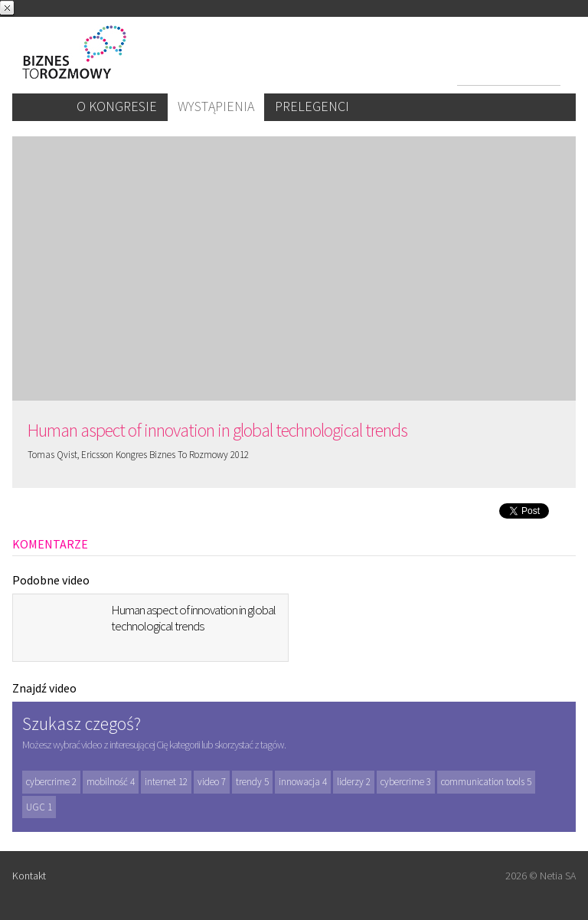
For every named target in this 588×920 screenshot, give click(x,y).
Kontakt (29, 876)
